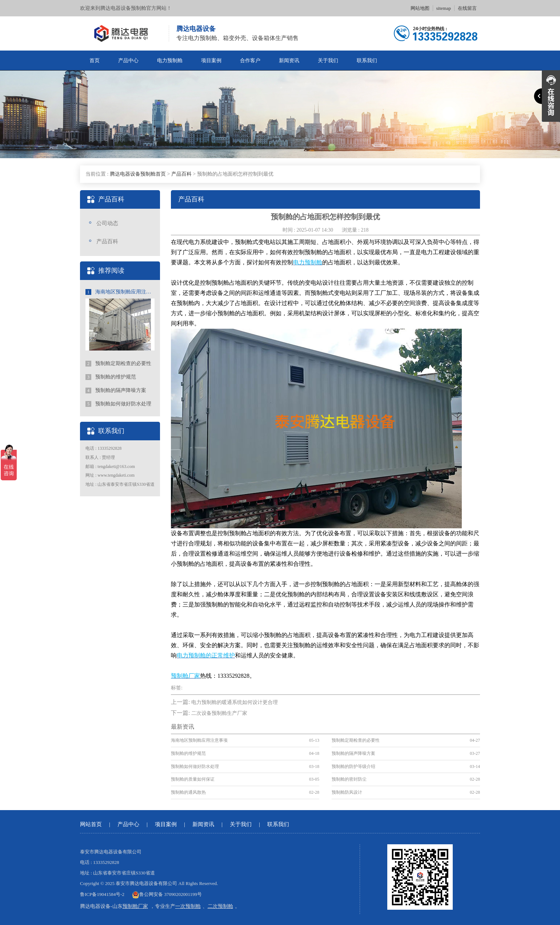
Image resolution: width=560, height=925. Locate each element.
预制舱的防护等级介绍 (353, 766)
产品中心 (128, 61)
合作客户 (250, 61)
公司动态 (107, 223)
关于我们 (328, 61)
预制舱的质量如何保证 (193, 779)
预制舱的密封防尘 (349, 779)
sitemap (444, 8)
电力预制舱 (170, 61)
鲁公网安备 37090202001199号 (167, 894)
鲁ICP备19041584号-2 (102, 894)
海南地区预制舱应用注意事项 (120, 292)
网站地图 (420, 8)
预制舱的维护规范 (111, 377)
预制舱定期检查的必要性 (118, 364)
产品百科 (181, 174)
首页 (95, 61)
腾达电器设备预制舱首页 (138, 174)
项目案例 (211, 61)
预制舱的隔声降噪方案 (116, 391)
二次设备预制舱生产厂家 (219, 713)
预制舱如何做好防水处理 (118, 404)
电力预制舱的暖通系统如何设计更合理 (235, 702)
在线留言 (467, 8)
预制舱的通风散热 (188, 792)
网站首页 (91, 824)
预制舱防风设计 (347, 792)
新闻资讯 (289, 61)
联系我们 (367, 61)
